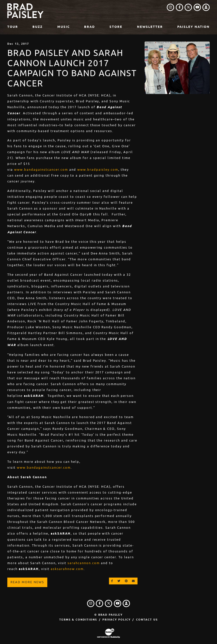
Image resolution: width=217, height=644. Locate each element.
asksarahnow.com (67, 569)
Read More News (27, 582)
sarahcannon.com (84, 563)
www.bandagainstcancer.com (41, 170)
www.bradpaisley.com (98, 170)
